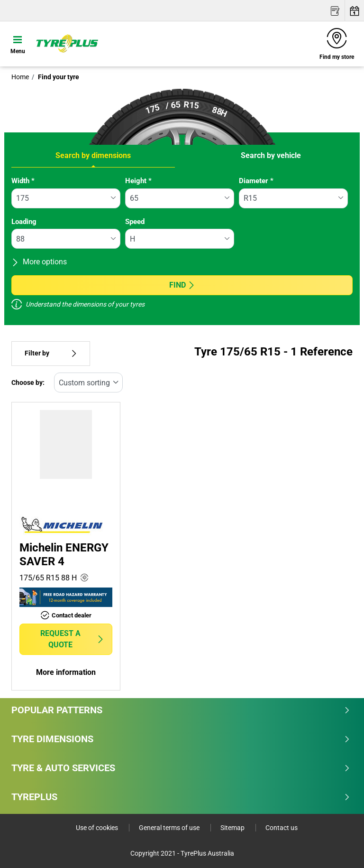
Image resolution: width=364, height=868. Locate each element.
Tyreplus (181, 797)
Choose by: (28, 383)
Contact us (282, 828)
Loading (24, 222)
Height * (138, 181)
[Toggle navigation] (18, 44)
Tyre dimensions (181, 739)
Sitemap (233, 828)
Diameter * (256, 181)
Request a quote (73, 639)
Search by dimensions (93, 155)
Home (20, 77)
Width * (23, 181)
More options (39, 262)
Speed (135, 222)
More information (66, 672)
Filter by (51, 353)
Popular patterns (181, 710)
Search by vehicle (271, 155)
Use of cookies (98, 828)
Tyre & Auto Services (181, 768)
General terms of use (170, 828)
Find (182, 285)
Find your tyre (58, 77)
